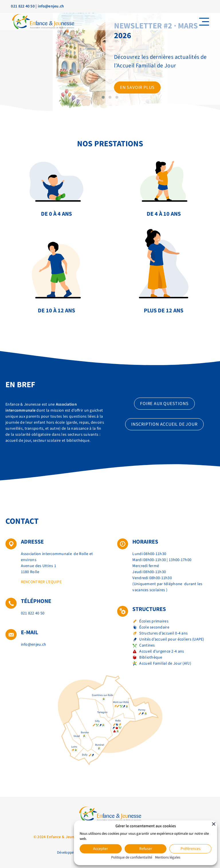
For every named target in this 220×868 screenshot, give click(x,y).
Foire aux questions (164, 404)
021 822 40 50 (23, 6)
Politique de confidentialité (132, 857)
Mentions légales (168, 857)
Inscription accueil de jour (164, 424)
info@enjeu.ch (51, 6)
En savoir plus (137, 87)
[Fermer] (214, 824)
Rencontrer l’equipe (41, 582)
